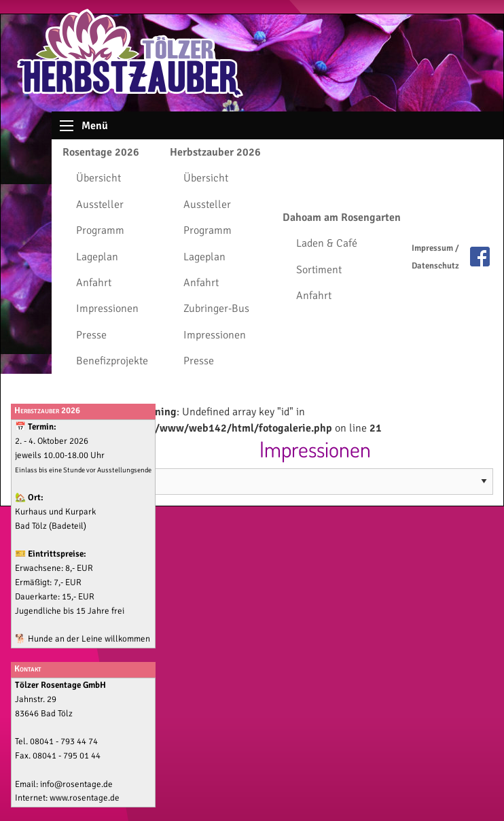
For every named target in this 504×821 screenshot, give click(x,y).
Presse (91, 335)
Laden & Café (327, 243)
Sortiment (319, 270)
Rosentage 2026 (101, 152)
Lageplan (97, 257)
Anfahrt (94, 283)
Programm (100, 230)
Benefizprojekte (112, 361)
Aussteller (100, 205)
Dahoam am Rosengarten (342, 217)
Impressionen (107, 309)
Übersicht (98, 178)
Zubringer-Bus (216, 309)
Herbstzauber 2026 (215, 152)
